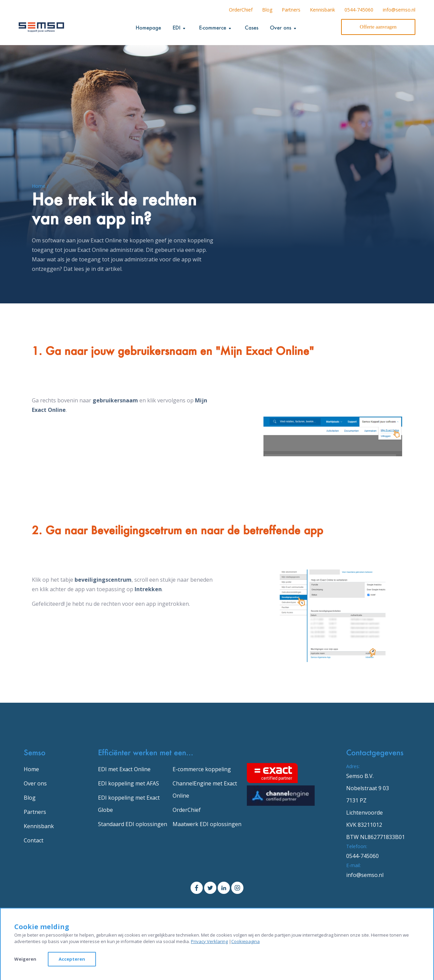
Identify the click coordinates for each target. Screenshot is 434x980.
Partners (291, 10)
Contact (34, 840)
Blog (267, 10)
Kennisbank (322, 10)
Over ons (35, 783)
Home (31, 769)
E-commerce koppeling (202, 769)
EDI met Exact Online (124, 769)
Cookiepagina (245, 941)
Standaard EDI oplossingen (133, 824)
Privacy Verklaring (209, 941)
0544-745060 (359, 10)
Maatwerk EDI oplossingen (207, 824)
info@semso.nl (399, 10)
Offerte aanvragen (378, 27)
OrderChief (241, 10)
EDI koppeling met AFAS (129, 783)
